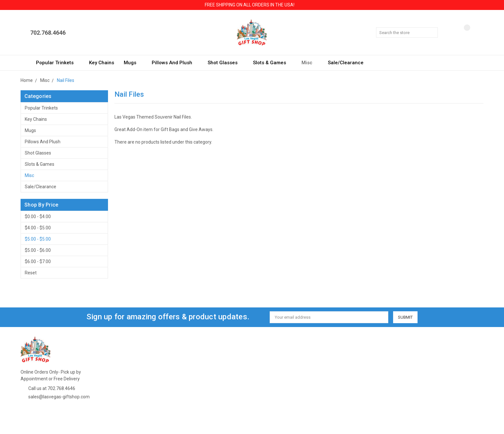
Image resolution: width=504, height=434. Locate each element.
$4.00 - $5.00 (38, 228)
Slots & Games (272, 63)
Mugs (133, 63)
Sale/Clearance (346, 63)
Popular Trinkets (58, 63)
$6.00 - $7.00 (38, 261)
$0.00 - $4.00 (38, 217)
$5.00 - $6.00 (38, 250)
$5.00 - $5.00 (38, 239)
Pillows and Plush (175, 63)
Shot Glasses (225, 63)
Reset (31, 273)
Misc (310, 63)
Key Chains (102, 63)
